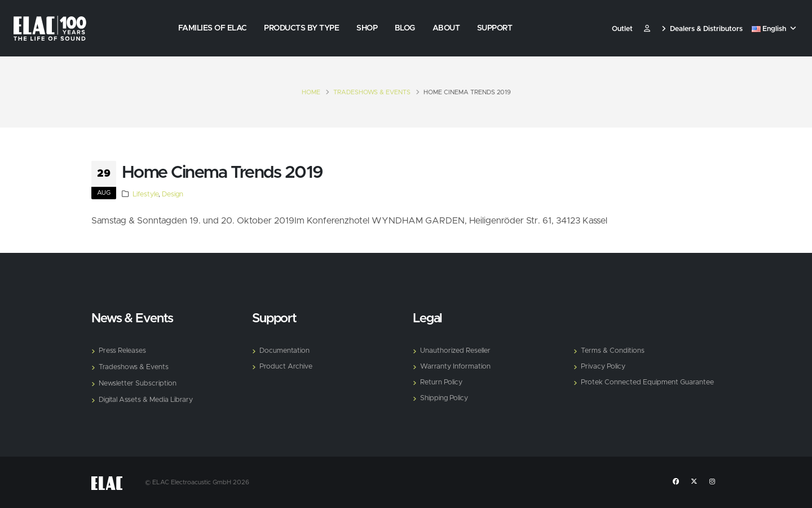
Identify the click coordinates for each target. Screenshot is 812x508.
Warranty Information (455, 367)
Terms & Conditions (613, 351)
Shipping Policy (444, 398)
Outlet (622, 29)
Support (495, 28)
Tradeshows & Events (372, 92)
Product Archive (286, 367)
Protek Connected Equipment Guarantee (647, 382)
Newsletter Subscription (138, 384)
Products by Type (301, 28)
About (446, 28)
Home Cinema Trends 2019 (222, 173)
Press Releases (122, 351)
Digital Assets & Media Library (146, 400)
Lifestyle (145, 194)
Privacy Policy (603, 367)
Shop (367, 28)
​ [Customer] (647, 29)
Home (311, 92)
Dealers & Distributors (702, 29)
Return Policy (441, 382)
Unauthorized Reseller (455, 351)
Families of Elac (213, 28)
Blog (405, 28)
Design (173, 194)
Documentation (284, 351)
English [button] (774, 29)
